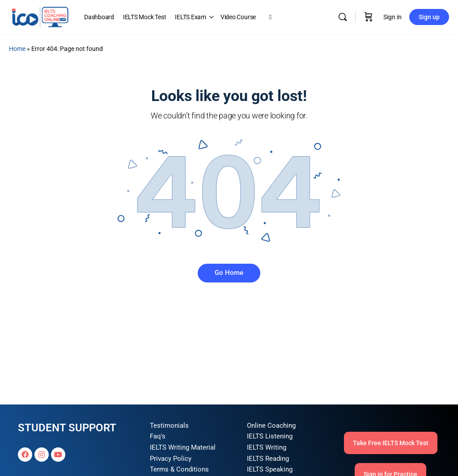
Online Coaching (271, 425)
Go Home (229, 273)
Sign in (392, 17)
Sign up (429, 17)
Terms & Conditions (179, 469)
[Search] (343, 17)
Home (17, 49)
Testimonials (169, 425)
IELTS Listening (270, 436)
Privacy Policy (171, 459)
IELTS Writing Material (183, 447)
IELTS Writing (267, 447)
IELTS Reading (268, 459)
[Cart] (369, 17)
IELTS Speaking (270, 469)
